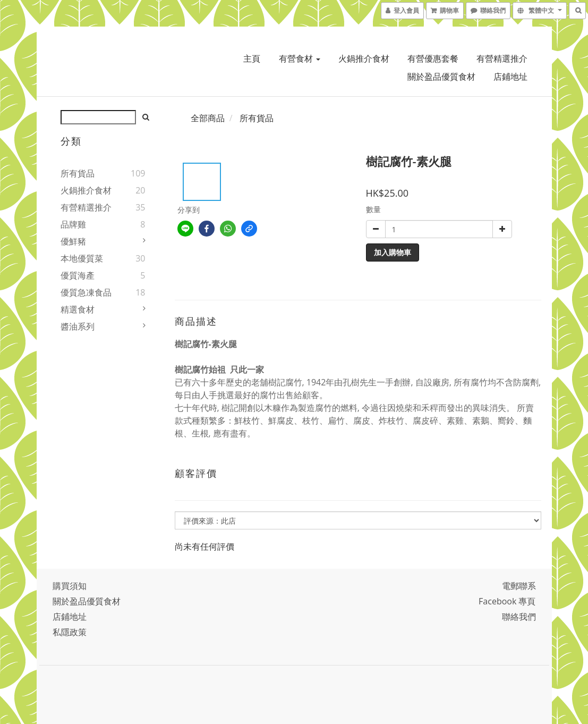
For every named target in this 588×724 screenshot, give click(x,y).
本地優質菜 (82, 258)
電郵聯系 (519, 586)
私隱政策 (70, 632)
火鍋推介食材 (364, 58)
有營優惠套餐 (433, 58)
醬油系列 (78, 326)
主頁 (252, 58)
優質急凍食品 (86, 292)
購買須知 (70, 586)
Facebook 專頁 (507, 601)
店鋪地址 (510, 77)
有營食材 (300, 58)
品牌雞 (73, 224)
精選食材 (78, 309)
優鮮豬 (73, 241)
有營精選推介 (502, 58)
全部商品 (208, 118)
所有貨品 (78, 173)
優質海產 (78, 275)
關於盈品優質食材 (441, 77)
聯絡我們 (519, 617)
